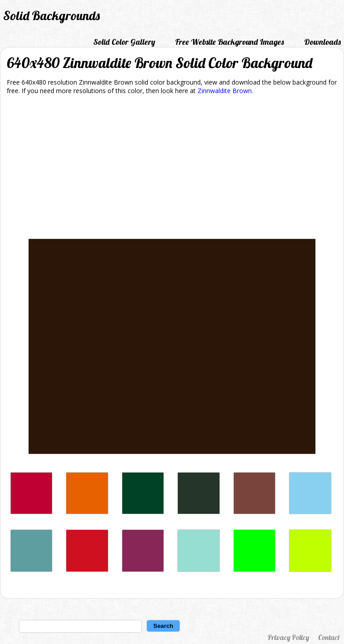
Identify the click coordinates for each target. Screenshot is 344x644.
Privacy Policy (288, 637)
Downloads (322, 42)
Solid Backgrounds (52, 15)
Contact (329, 637)
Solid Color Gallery (124, 42)
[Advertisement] (172, 168)
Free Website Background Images (230, 42)
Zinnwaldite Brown (225, 91)
